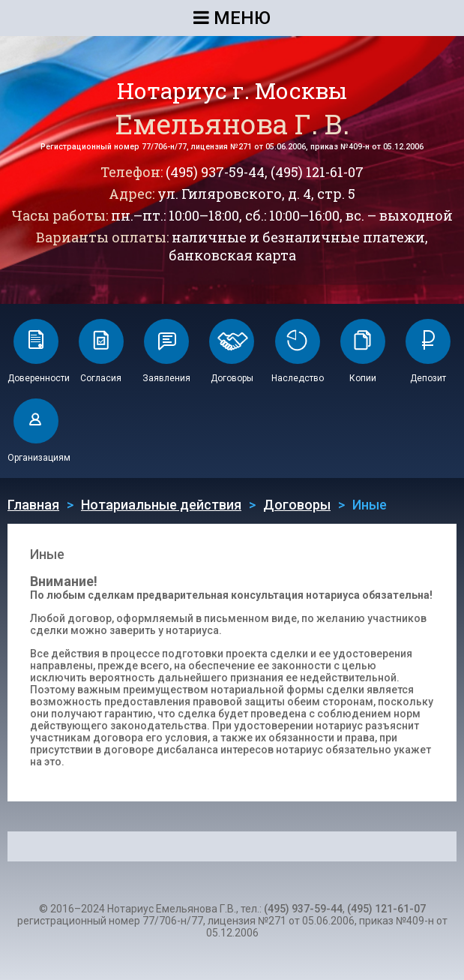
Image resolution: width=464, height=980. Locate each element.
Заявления (166, 378)
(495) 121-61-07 (317, 172)
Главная (33, 505)
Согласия (101, 378)
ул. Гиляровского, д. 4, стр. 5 (256, 194)
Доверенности (39, 378)
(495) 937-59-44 (215, 172)
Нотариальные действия (161, 505)
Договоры (232, 378)
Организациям (39, 458)
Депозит (428, 378)
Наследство (298, 378)
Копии (363, 378)
